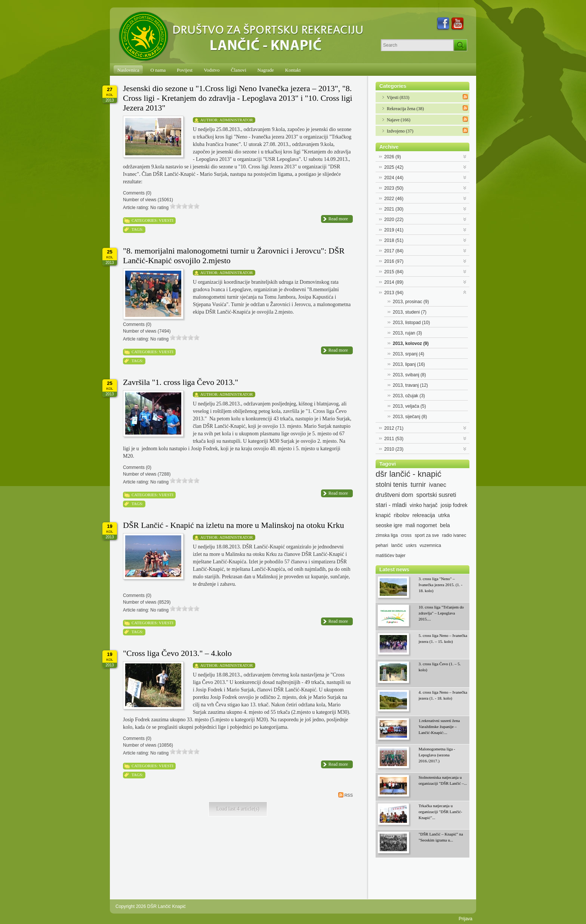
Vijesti (166, 220)
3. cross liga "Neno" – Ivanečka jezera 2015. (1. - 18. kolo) (440, 585)
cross (406, 535)
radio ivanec (454, 535)
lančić (397, 545)
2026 (393, 157)
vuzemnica (430, 545)
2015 (394, 272)
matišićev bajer (391, 556)
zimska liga (387, 535)
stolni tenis (391, 485)
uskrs (411, 545)
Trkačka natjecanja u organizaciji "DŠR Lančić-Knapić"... (440, 812)
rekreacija (424, 515)
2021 (394, 209)
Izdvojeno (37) (400, 131)
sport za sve (427, 535)
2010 (394, 449)
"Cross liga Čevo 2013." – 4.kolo (177, 653)
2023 (394, 188)
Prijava (465, 919)
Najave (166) (399, 120)
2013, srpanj (408, 354)
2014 (394, 282)
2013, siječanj (410, 417)
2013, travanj (410, 385)
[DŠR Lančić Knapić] (243, 37)
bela (445, 525)
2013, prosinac (411, 302)
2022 (394, 199)
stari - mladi (391, 505)
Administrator (236, 120)
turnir (418, 485)
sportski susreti (436, 495)
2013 (394, 293)
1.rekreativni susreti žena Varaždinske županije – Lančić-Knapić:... (439, 727)
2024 (394, 178)
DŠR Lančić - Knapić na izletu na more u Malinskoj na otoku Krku (233, 525)
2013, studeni (410, 312)
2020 (394, 220)
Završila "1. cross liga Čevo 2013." (181, 382)
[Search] (417, 45)
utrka (444, 515)
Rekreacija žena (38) (405, 109)
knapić (383, 515)
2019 (394, 230)
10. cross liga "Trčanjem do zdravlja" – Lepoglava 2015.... (441, 613)
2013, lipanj (409, 364)
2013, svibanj (409, 375)
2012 (394, 428)
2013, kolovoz (411, 343)
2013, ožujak (409, 396)
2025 (394, 167)
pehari (382, 545)
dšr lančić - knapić (408, 474)
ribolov (402, 515)
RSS (346, 795)
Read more (338, 219)
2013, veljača (409, 406)
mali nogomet (421, 525)
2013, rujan (407, 333)
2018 (394, 240)
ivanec (438, 485)
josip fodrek (454, 505)
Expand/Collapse (465, 156)
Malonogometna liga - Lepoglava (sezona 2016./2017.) (437, 755)
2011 (394, 439)
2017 (394, 251)
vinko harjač (424, 505)
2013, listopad (411, 323)
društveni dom (394, 495)
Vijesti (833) (398, 97)
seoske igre (389, 525)
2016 (394, 261)
